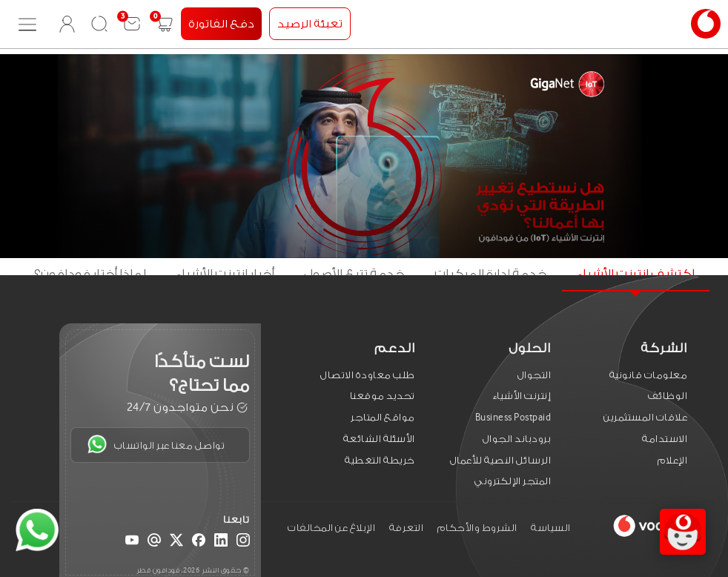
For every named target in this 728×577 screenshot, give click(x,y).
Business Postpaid (513, 417)
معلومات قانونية (649, 375)
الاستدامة (665, 439)
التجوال (535, 375)
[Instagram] (243, 543)
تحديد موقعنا (383, 396)
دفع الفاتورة (221, 24)
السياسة (551, 528)
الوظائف (668, 396)
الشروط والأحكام (477, 528)
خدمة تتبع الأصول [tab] (354, 274)
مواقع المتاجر (383, 417)
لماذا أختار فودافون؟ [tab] (90, 274)
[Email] (154, 543)
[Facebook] (199, 543)
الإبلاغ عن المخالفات (331, 528)
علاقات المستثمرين (645, 417)
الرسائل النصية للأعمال (501, 460)
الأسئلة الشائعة (379, 439)
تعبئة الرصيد (310, 24)
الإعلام (673, 460)
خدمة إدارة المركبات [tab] (491, 274)
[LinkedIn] (221, 543)
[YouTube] (132, 543)
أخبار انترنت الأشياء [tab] (225, 274)
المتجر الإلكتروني (513, 481)
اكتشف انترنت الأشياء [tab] (636, 274)
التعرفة (407, 528)
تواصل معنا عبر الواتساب (156, 444)
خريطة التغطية (380, 460)
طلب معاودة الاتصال (368, 375)
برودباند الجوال (517, 439)
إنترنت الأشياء (522, 396)
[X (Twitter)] (176, 543)
